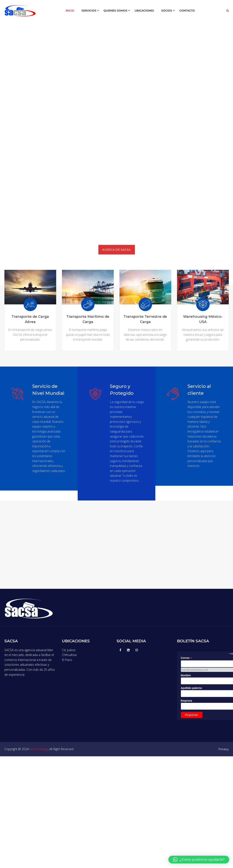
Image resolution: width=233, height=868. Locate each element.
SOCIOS (167, 11)
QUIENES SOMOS (115, 11)
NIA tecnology (38, 754)
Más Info (30, 344)
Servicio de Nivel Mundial (49, 390)
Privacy (224, 754)
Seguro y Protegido (122, 390)
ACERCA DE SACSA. (117, 250)
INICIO (70, 11)
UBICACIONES (144, 11)
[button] (199, 860)
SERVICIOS (89, 11)
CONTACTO (187, 11)
